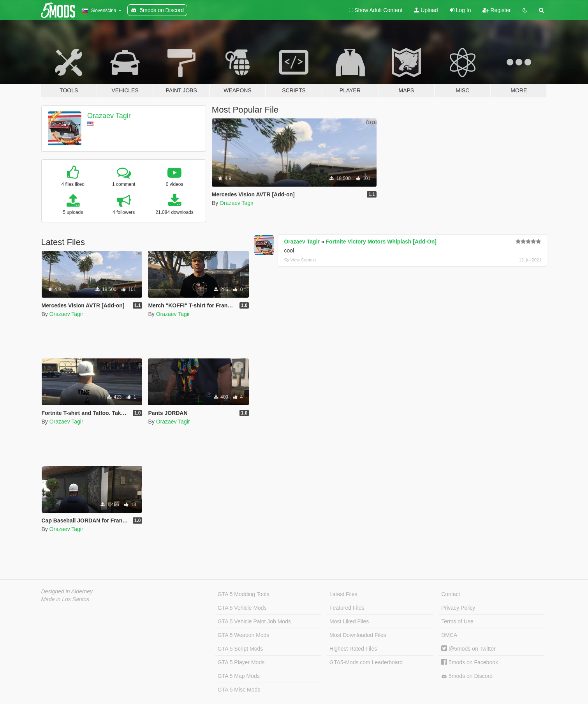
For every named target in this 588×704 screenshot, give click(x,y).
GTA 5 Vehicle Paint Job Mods (254, 621)
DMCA (449, 635)
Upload (426, 10)
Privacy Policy (458, 608)
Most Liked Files (349, 621)
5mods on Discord (467, 676)
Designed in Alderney (67, 591)
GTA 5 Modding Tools (244, 594)
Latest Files (343, 594)
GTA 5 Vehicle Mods (242, 608)
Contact (451, 594)
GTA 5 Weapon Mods (244, 635)
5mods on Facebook (470, 662)
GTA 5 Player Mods (241, 662)
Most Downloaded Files (358, 635)
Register (496, 10)
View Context (300, 260)
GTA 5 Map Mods (239, 676)
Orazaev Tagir (109, 116)
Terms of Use (457, 621)
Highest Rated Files (353, 649)
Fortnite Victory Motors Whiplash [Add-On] (381, 242)
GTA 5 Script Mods (240, 649)
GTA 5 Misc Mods (239, 690)
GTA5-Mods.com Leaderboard (366, 662)
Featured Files (347, 608)
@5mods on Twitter (468, 649)
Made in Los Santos (65, 599)
